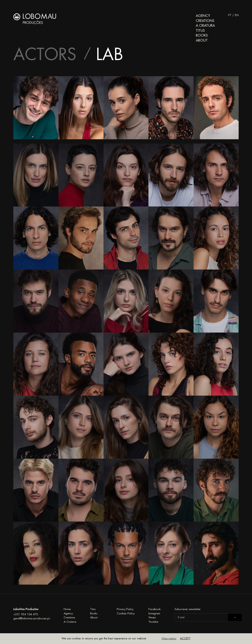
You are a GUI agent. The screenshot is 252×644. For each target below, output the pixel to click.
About (202, 40)
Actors (45, 55)
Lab (109, 55)
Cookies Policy (126, 613)
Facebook (155, 609)
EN (237, 15)
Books (202, 35)
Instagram (154, 613)
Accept (185, 639)
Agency (203, 16)
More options (169, 639)
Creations (205, 21)
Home (67, 609)
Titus (200, 31)
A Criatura (205, 25)
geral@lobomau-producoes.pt (32, 619)
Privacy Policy (125, 609)
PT (230, 15)
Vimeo (152, 618)
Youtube (153, 622)
